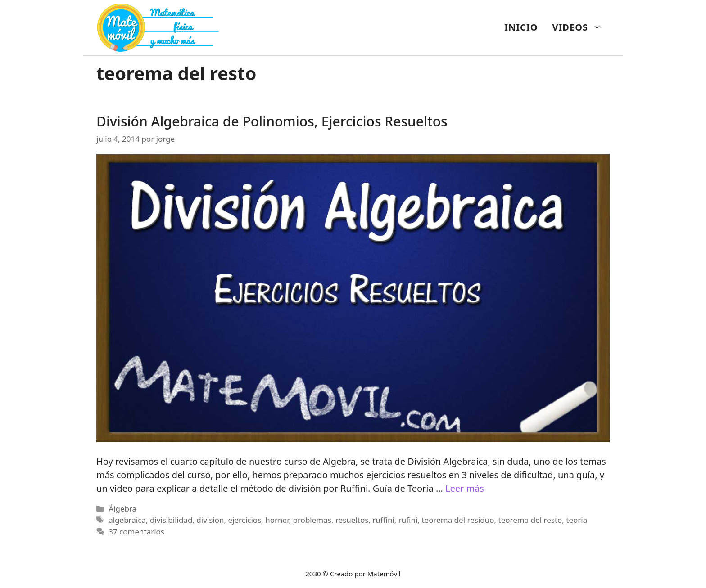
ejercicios (245, 520)
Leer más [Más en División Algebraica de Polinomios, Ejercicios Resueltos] (465, 488)
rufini (408, 520)
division (210, 520)
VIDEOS (581, 27)
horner (277, 520)
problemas (312, 520)
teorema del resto (530, 520)
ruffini (383, 520)
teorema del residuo (458, 520)
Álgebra (122, 509)
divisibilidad (171, 520)
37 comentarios (136, 532)
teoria (577, 520)
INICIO (521, 27)
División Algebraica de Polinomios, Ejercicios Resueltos (272, 121)
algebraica (127, 520)
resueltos (352, 520)
